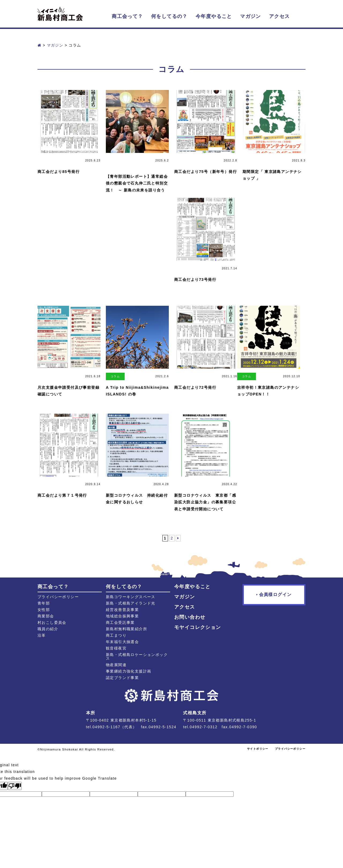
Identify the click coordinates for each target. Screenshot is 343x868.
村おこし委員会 (52, 622)
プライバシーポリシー (58, 597)
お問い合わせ (190, 617)
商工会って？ (127, 16)
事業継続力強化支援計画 (128, 671)
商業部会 (46, 616)
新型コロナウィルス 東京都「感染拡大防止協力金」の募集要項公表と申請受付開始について (205, 502)
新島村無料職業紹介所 (126, 629)
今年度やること (214, 16)
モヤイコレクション (198, 627)
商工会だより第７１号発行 (62, 495)
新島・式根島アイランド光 (131, 603)
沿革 (42, 635)
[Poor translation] (15, 786)
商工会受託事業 (120, 622)
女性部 (44, 610)
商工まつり (116, 635)
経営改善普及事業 (122, 610)
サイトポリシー (258, 749)
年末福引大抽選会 (122, 642)
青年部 (44, 603)
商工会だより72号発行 (195, 387)
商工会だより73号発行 (195, 280)
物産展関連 (116, 665)
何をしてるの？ (169, 16)
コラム (115, 376)
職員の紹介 (48, 629)
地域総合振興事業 (122, 616)
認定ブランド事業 (122, 678)
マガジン (251, 16)
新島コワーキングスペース (131, 597)
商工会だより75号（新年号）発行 (206, 172)
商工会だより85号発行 (59, 172)
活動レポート (115, 163)
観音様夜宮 (116, 648)
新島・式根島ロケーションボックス (137, 656)
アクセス (279, 16)
